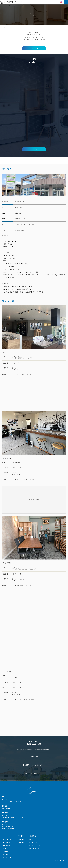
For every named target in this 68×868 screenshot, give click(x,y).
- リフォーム (33, 842)
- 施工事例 (33, 836)
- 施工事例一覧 (34, 848)
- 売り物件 (21, 842)
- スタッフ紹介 (7, 857)
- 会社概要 (5, 854)
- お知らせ (5, 848)
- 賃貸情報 (21, 839)
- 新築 (31, 839)
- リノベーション (35, 845)
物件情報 (21, 836)
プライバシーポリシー (58, 860)
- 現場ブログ (6, 851)
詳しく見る (34, 149)
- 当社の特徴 (6, 845)
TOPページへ (34, 48)
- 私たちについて (7, 839)
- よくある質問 (7, 842)
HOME (4, 836)
